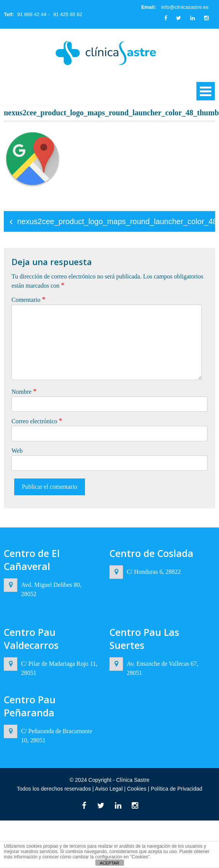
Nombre (24, 391)
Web (17, 451)
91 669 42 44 (32, 14)
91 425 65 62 (68, 14)
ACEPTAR (109, 863)
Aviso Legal (109, 789)
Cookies (137, 789)
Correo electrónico (37, 421)
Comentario (29, 300)
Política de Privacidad (176, 789)
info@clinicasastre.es (185, 7)
